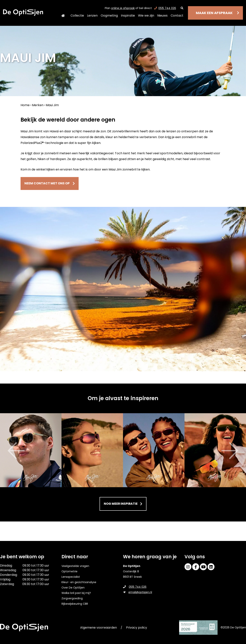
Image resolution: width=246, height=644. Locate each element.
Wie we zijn (146, 16)
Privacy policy (137, 628)
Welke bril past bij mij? (76, 593)
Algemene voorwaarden (98, 628)
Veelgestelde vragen (75, 566)
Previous (6, 451)
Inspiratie (128, 16)
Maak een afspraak (214, 13)
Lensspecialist (71, 577)
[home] (23, 13)
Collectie (77, 16)
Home (63, 16)
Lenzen (92, 16)
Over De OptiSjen (73, 588)
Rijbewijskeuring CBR (75, 604)
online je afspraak (123, 8)
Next (240, 451)
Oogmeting (109, 16)
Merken (38, 105)
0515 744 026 (165, 8)
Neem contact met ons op (54, 184)
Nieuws (162, 16)
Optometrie (69, 571)
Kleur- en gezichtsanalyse (79, 582)
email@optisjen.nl (138, 592)
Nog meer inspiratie (122, 504)
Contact (177, 16)
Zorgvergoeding (72, 598)
